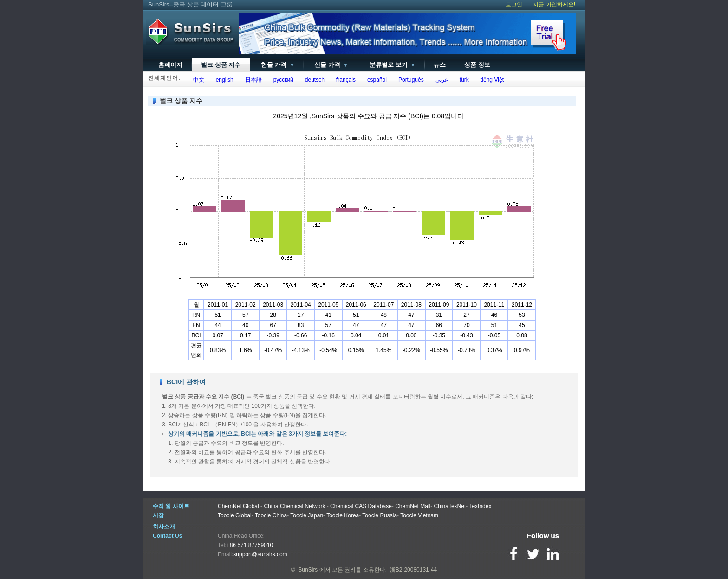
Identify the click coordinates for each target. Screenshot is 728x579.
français (344, 80)
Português (409, 80)
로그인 (514, 5)
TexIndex (480, 506)
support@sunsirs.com (260, 554)
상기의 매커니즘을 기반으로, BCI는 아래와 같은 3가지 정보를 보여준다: (257, 434)
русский (282, 80)
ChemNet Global (238, 506)
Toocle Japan (307, 515)
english (223, 80)
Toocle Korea (343, 515)
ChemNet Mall (413, 506)
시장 (158, 515)
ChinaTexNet (450, 506)
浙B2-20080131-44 (413, 570)
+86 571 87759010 (250, 545)
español (375, 80)
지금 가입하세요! (554, 5)
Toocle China (271, 515)
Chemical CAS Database (361, 506)
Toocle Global (235, 515)
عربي (440, 80)
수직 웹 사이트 (171, 506)
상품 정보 (477, 65)
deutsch (313, 80)
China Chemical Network (294, 506)
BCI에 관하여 (186, 382)
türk (463, 80)
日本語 (252, 80)
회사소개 (164, 527)
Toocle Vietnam (419, 515)
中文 (197, 80)
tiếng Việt (491, 80)
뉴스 (440, 65)
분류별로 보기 (391, 65)
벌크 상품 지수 (221, 65)
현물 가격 (276, 65)
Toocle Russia (380, 515)
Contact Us (167, 536)
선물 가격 (330, 65)
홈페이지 (170, 65)
